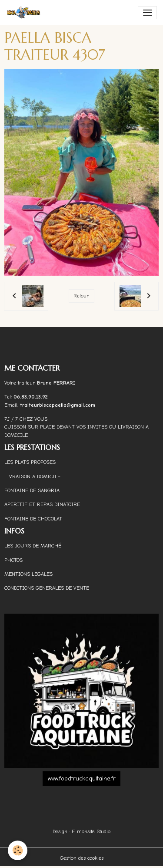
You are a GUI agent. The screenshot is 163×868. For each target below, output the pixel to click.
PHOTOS (13, 560)
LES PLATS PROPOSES (30, 462)
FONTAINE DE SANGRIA (32, 490)
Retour (81, 296)
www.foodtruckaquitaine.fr (82, 778)
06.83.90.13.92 (31, 397)
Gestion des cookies (82, 858)
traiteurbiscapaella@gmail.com (58, 405)
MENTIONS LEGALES (28, 574)
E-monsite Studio (91, 831)
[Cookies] (18, 850)
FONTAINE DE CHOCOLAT (33, 519)
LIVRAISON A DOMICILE (32, 476)
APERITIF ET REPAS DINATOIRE (42, 504)
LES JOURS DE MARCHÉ (33, 546)
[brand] (25, 13)
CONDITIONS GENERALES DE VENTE (47, 588)
